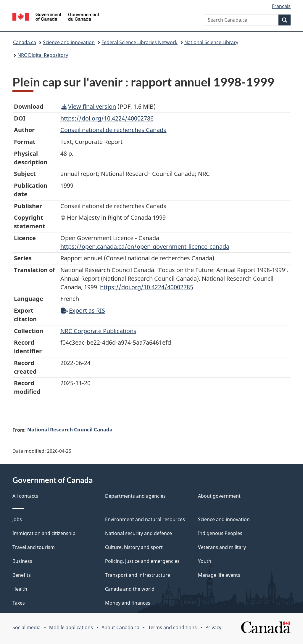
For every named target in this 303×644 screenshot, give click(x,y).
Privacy (213, 627)
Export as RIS (83, 310)
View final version (89, 106)
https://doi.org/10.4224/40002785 (147, 287)
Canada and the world (130, 589)
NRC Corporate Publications (98, 331)
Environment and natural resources (145, 519)
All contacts (25, 496)
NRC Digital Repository (43, 55)
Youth (205, 561)
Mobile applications (71, 627)
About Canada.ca (120, 627)
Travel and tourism (34, 547)
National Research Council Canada (70, 429)
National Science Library (211, 42)
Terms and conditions (173, 627)
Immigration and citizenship (44, 533)
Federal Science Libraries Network (140, 42)
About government (219, 496)
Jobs (17, 519)
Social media (26, 627)
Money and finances (128, 603)
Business (22, 561)
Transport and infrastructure (138, 575)
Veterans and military (222, 547)
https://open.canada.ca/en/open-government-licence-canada (145, 246)
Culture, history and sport (134, 547)
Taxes (19, 603)
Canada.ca (25, 42)
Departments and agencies (135, 496)
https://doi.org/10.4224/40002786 (107, 118)
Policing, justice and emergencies (142, 561)
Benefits (22, 575)
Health (20, 589)
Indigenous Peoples (220, 533)
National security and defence (138, 533)
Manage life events (219, 575)
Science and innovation (69, 42)
